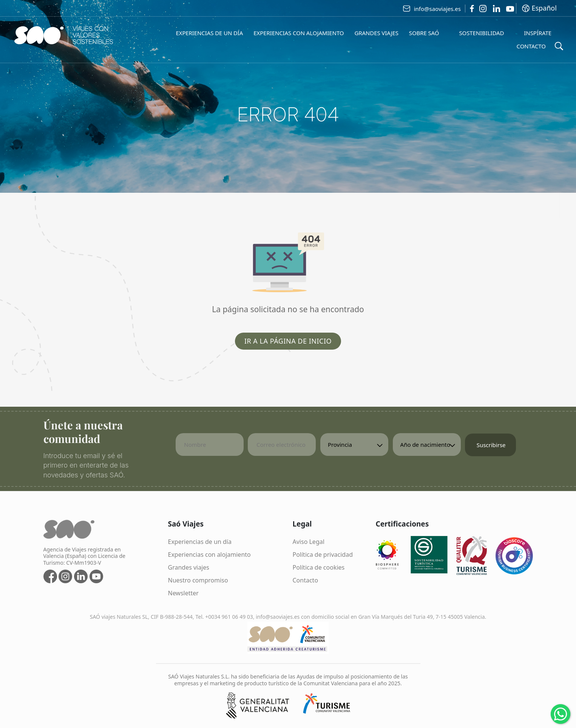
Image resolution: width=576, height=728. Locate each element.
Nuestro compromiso (198, 580)
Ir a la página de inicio (288, 341)
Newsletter (183, 593)
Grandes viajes (189, 567)
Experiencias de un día (200, 542)
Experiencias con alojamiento (209, 555)
